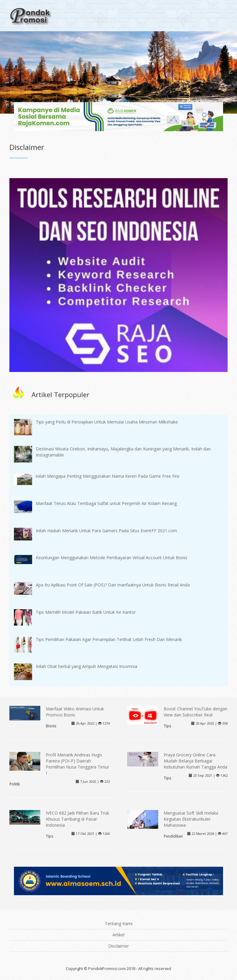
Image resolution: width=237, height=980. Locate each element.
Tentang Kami (119, 924)
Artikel (118, 935)
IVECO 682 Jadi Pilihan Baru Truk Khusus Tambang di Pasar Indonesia (77, 819)
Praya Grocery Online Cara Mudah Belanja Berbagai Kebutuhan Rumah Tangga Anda (195, 761)
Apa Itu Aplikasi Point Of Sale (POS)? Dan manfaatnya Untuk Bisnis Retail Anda (113, 585)
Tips (167, 726)
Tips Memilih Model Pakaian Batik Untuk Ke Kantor (86, 612)
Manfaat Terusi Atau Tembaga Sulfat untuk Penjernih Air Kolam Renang (106, 503)
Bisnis (51, 726)
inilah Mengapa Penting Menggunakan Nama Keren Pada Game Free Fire (108, 476)
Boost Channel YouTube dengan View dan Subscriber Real (195, 712)
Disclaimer (118, 946)
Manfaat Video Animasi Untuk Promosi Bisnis (75, 712)
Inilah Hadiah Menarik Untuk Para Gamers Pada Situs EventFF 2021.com (106, 531)
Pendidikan (173, 836)
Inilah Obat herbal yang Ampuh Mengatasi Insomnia (87, 666)
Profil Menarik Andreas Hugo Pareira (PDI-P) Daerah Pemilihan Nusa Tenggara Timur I (77, 764)
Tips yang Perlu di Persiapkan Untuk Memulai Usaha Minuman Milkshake (107, 422)
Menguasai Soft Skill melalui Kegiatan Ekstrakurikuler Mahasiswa (191, 819)
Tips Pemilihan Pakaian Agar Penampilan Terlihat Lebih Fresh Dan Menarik (109, 639)
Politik (15, 784)
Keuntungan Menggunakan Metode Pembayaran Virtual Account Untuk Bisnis (112, 558)
